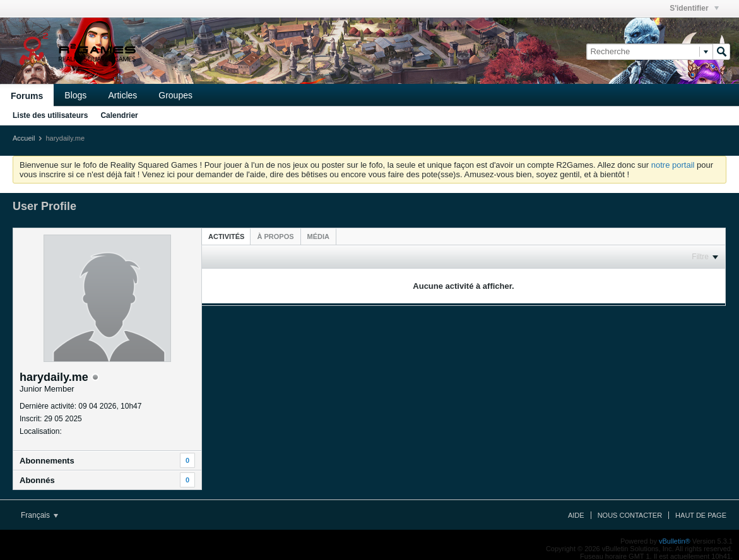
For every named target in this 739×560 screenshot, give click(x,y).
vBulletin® (675, 541)
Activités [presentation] (226, 236)
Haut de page (701, 515)
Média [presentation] (318, 236)
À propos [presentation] (275, 236)
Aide (576, 515)
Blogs (75, 95)
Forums (27, 96)
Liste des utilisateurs (50, 115)
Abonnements (47, 461)
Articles (122, 95)
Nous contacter (630, 515)
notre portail (673, 165)
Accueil (24, 138)
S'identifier (694, 8)
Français (39, 515)
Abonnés (37, 480)
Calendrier (119, 115)
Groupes (175, 95)
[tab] (226, 236)
